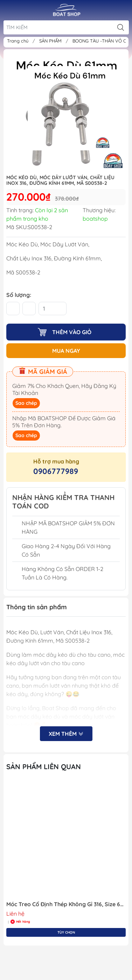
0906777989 (56, 471)
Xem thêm (66, 734)
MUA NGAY (66, 351)
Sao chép (26, 403)
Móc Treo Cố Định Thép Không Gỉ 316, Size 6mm (66, 904)
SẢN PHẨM (51, 41)
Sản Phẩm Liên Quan (44, 767)
